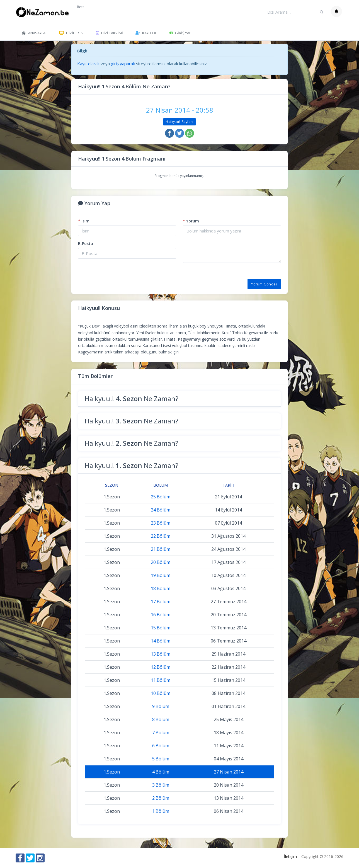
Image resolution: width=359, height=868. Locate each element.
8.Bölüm (161, 719)
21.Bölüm (161, 549)
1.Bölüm (161, 811)
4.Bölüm (161, 772)
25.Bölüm (161, 497)
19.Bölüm (161, 575)
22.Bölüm (161, 536)
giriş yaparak (123, 64)
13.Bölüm (161, 654)
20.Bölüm (161, 562)
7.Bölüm (161, 733)
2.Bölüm (161, 798)
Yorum (191, 221)
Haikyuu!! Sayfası (179, 122)
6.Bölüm (161, 746)
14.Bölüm (161, 641)
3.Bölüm (161, 785)
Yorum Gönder (264, 284)
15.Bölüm (161, 628)
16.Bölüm (161, 615)
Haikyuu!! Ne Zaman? (132, 398)
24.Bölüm (161, 510)
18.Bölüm (161, 588)
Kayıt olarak (88, 64)
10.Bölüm (161, 693)
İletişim (290, 856)
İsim (84, 221)
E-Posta (86, 243)
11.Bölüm (161, 680)
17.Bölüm (161, 602)
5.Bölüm (161, 759)
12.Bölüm (161, 667)
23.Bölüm (161, 523)
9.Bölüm (161, 706)
